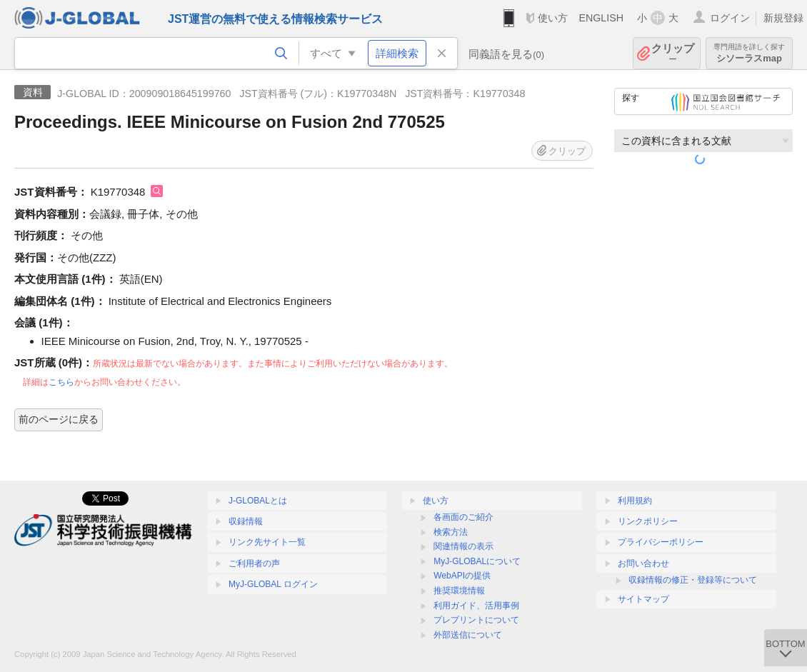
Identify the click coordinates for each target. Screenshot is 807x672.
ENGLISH (601, 18)
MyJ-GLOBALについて (477, 561)
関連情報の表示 (463, 546)
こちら (61, 382)
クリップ (673, 53)
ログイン (730, 18)
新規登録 (783, 18)
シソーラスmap (749, 53)
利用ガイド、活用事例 (476, 606)
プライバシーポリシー (661, 542)
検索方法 (451, 532)
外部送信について (468, 635)
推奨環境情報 (459, 591)
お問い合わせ (643, 563)
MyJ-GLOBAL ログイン (273, 584)
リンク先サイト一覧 (267, 542)
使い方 (553, 18)
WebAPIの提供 (462, 576)
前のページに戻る (59, 419)
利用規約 (635, 501)
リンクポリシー (648, 521)
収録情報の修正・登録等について (693, 580)
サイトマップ (643, 599)
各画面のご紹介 (463, 517)
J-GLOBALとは (258, 501)
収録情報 (246, 521)
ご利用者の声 (254, 563)
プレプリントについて (476, 620)
